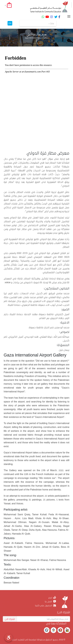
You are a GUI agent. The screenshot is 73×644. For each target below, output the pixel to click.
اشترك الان (10, 619)
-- (9, 5)
